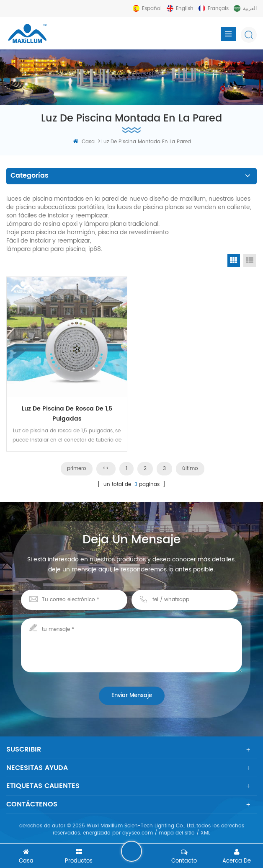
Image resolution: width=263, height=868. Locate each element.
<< (106, 469)
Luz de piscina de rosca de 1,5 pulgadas (67, 414)
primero (77, 469)
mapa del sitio (177, 833)
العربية (250, 9)
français (218, 9)
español (152, 9)
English (185, 9)
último (190, 469)
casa (84, 142)
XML (205, 833)
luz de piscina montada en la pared (146, 142)
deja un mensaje (131, 851)
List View (250, 261)
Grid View (234, 261)
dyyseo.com (138, 833)
